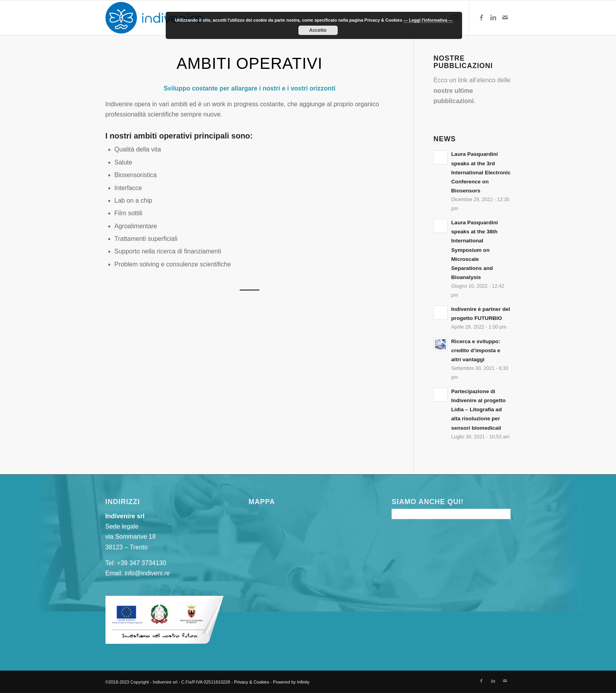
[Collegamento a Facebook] (481, 17)
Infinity (303, 682)
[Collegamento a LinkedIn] (493, 17)
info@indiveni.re (147, 573)
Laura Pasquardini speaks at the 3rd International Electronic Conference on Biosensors (481, 172)
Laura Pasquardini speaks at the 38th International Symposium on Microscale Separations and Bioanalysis (474, 250)
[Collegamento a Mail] (505, 17)
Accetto (318, 30)
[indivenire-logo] (154, 18)
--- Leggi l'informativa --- (428, 20)
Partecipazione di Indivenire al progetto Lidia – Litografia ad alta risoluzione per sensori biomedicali (478, 409)
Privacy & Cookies (251, 682)
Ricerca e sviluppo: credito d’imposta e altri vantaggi (476, 350)
